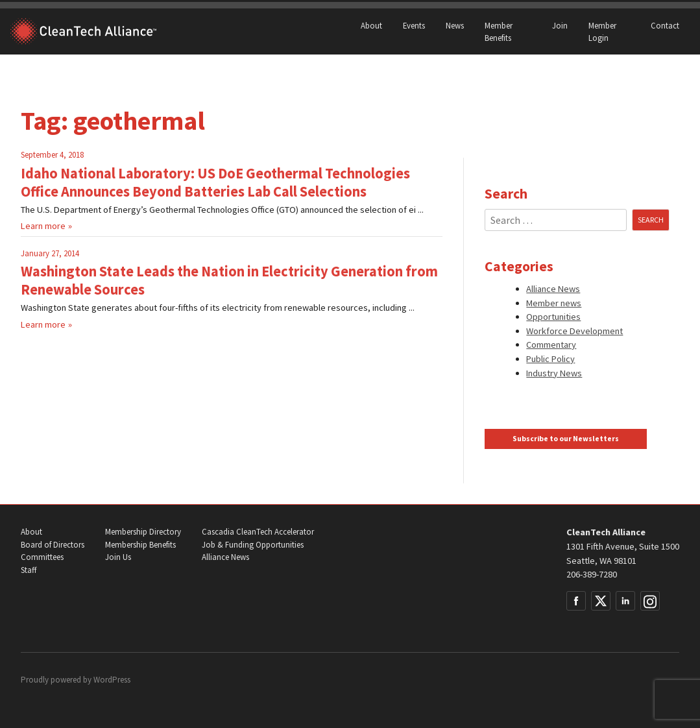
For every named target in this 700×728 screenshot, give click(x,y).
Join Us (118, 557)
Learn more (43, 226)
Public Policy (550, 359)
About (371, 25)
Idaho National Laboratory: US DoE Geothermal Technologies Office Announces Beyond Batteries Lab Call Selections (215, 182)
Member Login (602, 31)
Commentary (551, 345)
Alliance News (553, 289)
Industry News (554, 373)
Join (560, 25)
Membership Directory (143, 532)
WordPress (112, 680)
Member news (554, 303)
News (455, 25)
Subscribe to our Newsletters (566, 439)
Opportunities (553, 317)
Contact (665, 25)
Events (414, 25)
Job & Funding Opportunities (253, 545)
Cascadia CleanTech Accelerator (258, 532)
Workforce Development (574, 331)
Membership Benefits (140, 545)
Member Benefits (499, 31)
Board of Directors (53, 545)
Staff (29, 570)
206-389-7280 (592, 574)
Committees (42, 557)
